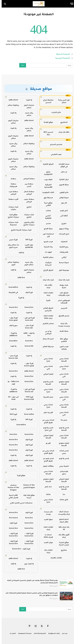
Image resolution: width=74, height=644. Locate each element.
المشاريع (62, 122)
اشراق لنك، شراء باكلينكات (62, 294)
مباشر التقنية (47, 257)
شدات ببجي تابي (47, 367)
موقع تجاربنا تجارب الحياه (62, 544)
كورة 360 (12, 414)
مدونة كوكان (62, 198)
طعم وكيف (62, 252)
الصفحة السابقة (61, 54)
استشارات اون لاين (47, 235)
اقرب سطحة (12, 199)
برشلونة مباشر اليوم (12, 263)
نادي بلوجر (62, 210)
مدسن (47, 223)
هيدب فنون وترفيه (62, 348)
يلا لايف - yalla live (27, 334)
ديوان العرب (47, 542)
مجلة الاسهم (62, 185)
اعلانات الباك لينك (47, 294)
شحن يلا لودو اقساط (47, 383)
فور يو (47, 443)
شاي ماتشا (62, 500)
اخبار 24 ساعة (47, 339)
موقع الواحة (47, 122)
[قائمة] (70, 4)
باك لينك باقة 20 (62, 528)
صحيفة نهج (47, 198)
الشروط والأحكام (38, 634)
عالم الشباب (54, 112)
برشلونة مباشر (12, 105)
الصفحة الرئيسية (61, 58)
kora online (27, 414)
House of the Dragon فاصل (27, 486)
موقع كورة (20, 475)
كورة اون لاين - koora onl (27, 390)
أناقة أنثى (62, 216)
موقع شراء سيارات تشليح (12, 216)
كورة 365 (27, 240)
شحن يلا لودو (62, 458)
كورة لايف (27, 292)
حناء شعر (47, 487)
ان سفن (62, 172)
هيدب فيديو (47, 241)
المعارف (62, 241)
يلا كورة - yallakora (12, 334)
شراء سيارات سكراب (12, 208)
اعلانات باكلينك (54, 558)
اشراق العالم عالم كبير (47, 309)
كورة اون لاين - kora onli (27, 319)
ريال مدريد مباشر (27, 114)
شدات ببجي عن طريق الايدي (47, 421)
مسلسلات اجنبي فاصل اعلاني (20, 503)
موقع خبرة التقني (47, 204)
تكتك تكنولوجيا (47, 192)
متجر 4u (62, 420)
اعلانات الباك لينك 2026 (47, 317)
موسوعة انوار (62, 270)
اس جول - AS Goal (12, 398)
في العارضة (12, 292)
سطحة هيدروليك (12, 185)
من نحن (63, 634)
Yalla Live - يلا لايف (12, 383)
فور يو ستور (47, 412)
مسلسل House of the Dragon (12, 487)
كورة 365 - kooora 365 (27, 398)
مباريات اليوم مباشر (27, 106)
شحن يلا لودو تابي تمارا (47, 429)
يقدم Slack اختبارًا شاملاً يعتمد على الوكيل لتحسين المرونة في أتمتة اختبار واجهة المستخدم (31, 582)
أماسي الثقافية (47, 217)
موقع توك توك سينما (27, 496)
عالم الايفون (62, 192)
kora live (27, 341)
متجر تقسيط (47, 397)
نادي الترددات (62, 234)
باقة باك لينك (62, 132)
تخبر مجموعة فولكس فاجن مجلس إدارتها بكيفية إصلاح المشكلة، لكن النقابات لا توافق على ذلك (30, 594)
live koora (12, 518)
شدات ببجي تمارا (47, 360)
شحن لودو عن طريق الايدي (47, 460)
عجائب (47, 210)
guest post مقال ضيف (62, 521)
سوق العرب (47, 519)
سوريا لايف (12, 325)
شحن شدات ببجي (62, 452)
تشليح (27, 207)
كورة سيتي (12, 240)
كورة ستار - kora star (27, 327)
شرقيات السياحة (47, 264)
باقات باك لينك (47, 286)
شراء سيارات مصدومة (12, 223)
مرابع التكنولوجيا (47, 173)
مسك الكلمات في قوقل (62, 165)
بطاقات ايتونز (47, 466)
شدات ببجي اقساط (62, 360)
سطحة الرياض (27, 179)
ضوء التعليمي (54, 154)
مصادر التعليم (47, 323)
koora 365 (27, 346)
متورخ (62, 223)
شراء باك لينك (62, 280)
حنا (62, 494)
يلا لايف (20, 252)
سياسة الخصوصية (23, 634)
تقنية (47, 300)
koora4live (12, 287)
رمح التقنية (62, 247)
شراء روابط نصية (62, 286)
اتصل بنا (11, 634)
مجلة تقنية (62, 331)
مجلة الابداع (47, 229)
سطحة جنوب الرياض (27, 200)
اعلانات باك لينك (47, 551)
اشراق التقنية (47, 164)
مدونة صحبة (62, 262)
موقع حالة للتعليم (62, 340)
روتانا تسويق (62, 229)
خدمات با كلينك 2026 (47, 536)
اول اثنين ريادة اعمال (62, 101)
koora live (27, 307)
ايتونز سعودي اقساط (62, 383)
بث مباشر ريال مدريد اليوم (12, 246)
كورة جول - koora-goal (27, 365)
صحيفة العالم (47, 346)
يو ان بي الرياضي (47, 332)
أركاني (62, 257)
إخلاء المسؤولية (52, 634)
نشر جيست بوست (47, 513)
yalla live (20, 277)
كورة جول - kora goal (12, 319)
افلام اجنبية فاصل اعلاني (12, 496)
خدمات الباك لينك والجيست (62, 513)
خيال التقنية (62, 179)
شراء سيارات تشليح (27, 216)
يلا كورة (20, 298)
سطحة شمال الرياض (27, 193)
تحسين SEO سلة (47, 133)
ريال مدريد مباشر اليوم (27, 263)
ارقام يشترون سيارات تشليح (27, 223)
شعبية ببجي (62, 466)
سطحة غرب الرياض (12, 193)
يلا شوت (27, 100)
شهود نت (47, 252)
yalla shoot (12, 100)
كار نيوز (62, 203)
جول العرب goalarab (27, 246)
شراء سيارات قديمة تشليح (20, 230)
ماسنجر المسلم (55, 144)
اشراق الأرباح (47, 270)
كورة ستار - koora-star (12, 357)
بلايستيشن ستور (62, 472)
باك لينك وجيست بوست (62, 325)
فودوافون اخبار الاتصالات (62, 302)
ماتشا (47, 494)
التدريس (62, 308)
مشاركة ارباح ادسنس (47, 101)
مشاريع (62, 550)
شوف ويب (47, 179)
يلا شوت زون (27, 564)
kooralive (12, 341)
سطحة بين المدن (27, 185)
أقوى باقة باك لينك (62, 536)
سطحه (12, 179)
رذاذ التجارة (47, 247)
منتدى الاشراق (62, 316)
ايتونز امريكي (47, 374)
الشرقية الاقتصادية (47, 186)
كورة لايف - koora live (27, 535)
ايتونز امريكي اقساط (47, 437)
